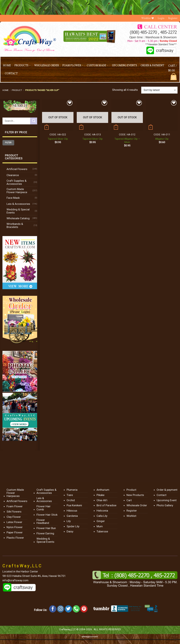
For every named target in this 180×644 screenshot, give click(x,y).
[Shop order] (159, 90)
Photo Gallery (165, 505)
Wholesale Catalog (18, 218)
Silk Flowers (14, 512)
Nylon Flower (15, 527)
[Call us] (76, 609)
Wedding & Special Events (18, 211)
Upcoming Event (167, 500)
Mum (100, 526)
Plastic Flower (15, 538)
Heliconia (102, 511)
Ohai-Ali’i (102, 500)
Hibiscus (72, 511)
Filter (8, 143)
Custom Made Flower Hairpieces (15, 493)
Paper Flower (15, 532)
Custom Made (97, 65)
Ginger (101, 521)
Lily (69, 521)
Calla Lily (102, 516)
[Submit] (34, 121)
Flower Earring (45, 533)
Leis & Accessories (18, 204)
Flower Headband (43, 521)
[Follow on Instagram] (61, 609)
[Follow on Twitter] (68, 609)
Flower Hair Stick (47, 515)
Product (17, 90)
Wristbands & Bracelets (15, 225)
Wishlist (131, 516)
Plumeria (72, 490)
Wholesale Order (46, 65)
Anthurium (103, 490)
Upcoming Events (124, 65)
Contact (11, 73)
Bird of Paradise (106, 505)
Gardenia (72, 516)
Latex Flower (14, 522)
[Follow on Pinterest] (84, 609)
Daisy (70, 531)
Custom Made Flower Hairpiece (17, 191)
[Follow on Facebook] (53, 609)
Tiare (70, 495)
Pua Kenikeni (74, 505)
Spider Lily (73, 526)
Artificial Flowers (17, 169)
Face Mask (13, 198)
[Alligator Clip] (162, 115)
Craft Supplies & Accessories (17, 182)
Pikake (100, 495)
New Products (135, 495)
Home (7, 65)
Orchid (71, 500)
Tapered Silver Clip (58, 139)
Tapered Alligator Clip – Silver (127, 140)
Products (22, 65)
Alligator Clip (162, 139)
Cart (129, 500)
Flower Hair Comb (44, 508)
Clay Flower (14, 517)
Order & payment (152, 65)
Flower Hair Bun (46, 528)
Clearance (13, 175)
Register (173, 18)
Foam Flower (73, 65)
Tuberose (102, 531)
